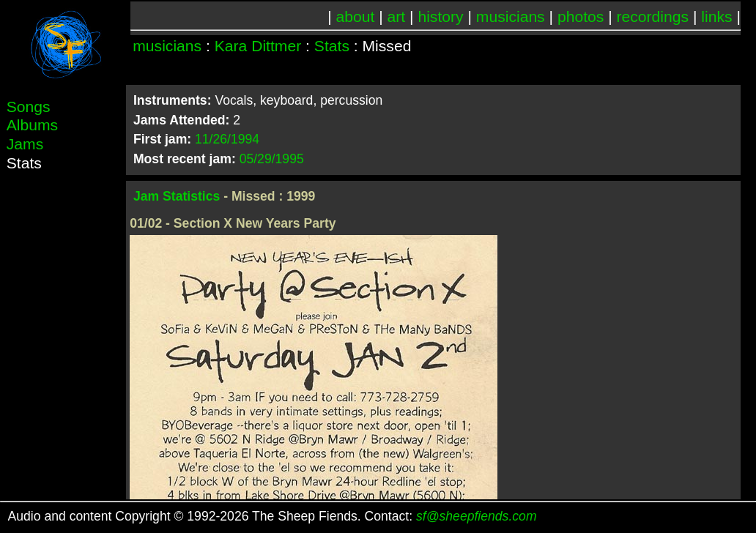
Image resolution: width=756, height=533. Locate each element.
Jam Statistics (177, 196)
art (397, 16)
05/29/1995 (272, 159)
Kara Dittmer (258, 46)
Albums (32, 125)
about (356, 16)
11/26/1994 (227, 139)
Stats (332, 46)
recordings (653, 16)
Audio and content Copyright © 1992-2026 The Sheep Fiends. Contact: (273, 516)
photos (581, 16)
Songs (29, 107)
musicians (511, 16)
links (716, 16)
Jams (25, 144)
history (440, 16)
